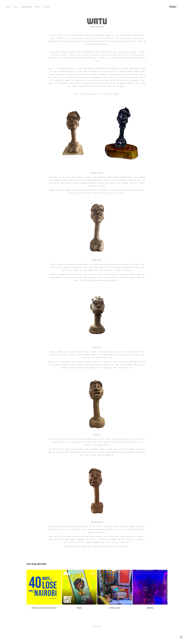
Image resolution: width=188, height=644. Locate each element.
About (8, 7)
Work (16, 7)
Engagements (27, 7)
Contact (47, 7)
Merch (38, 7)
